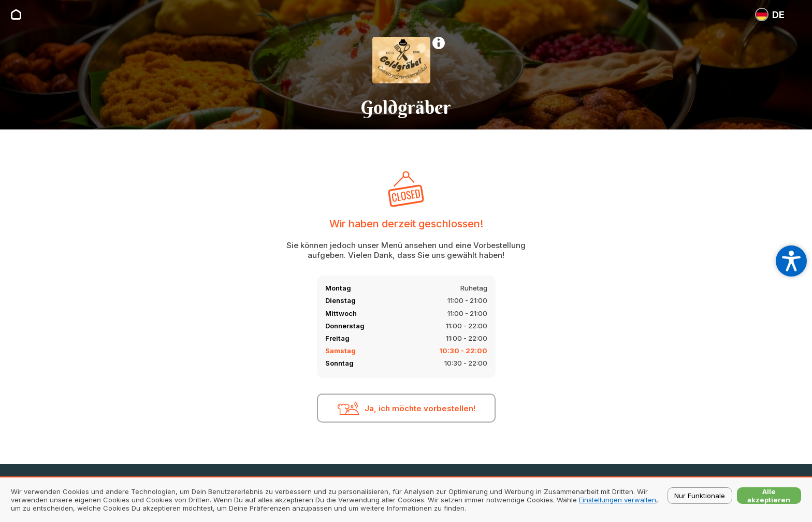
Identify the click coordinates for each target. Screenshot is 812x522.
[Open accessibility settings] (791, 261)
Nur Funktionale (700, 496)
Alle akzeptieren (769, 496)
